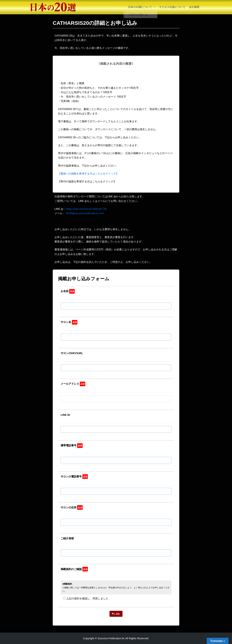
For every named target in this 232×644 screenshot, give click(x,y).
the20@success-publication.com (85, 213)
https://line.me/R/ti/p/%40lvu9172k (86, 209)
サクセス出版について (172, 7)
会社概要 (194, 7)
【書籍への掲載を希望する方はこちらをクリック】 (88, 174)
